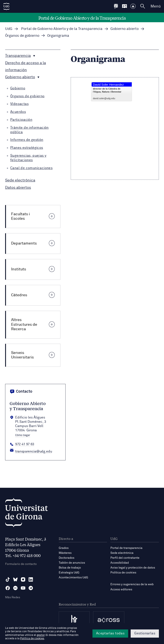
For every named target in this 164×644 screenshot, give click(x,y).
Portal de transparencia (126, 548)
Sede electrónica (122, 553)
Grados (64, 548)
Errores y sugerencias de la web (132, 584)
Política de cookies (123, 573)
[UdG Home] (6, 6)
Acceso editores (121, 589)
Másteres (65, 553)
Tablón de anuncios (72, 563)
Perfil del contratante (125, 558)
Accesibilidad (120, 563)
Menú (156, 6)
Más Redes (13, 597)
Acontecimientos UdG (73, 578)
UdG (9, 29)
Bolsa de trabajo (70, 568)
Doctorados (67, 558)
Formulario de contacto (21, 564)
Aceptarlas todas (110, 633)
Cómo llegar (23, 435)
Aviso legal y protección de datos (133, 568)
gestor (41, 635)
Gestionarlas (145, 633)
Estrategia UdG (69, 573)
